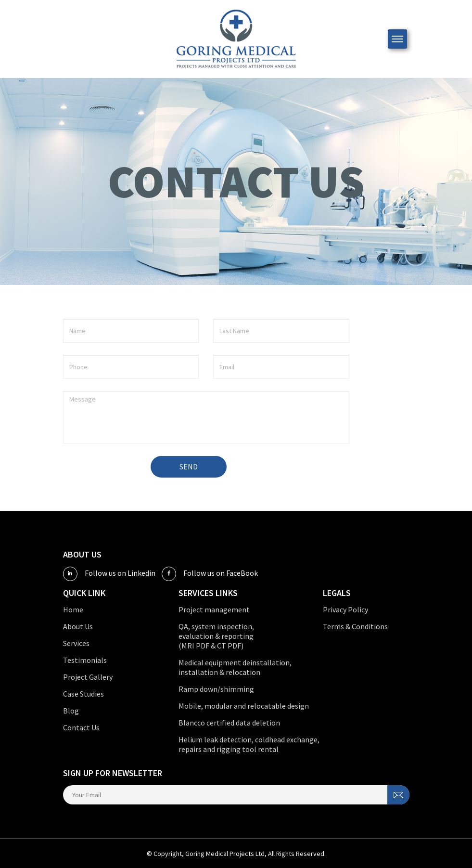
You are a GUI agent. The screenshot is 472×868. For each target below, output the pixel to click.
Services (76, 643)
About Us (78, 626)
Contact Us (81, 727)
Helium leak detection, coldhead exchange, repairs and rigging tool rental (249, 744)
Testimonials (85, 660)
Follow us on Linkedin (109, 574)
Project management (214, 609)
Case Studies (83, 694)
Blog (71, 711)
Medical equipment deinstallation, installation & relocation (235, 667)
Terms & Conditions (355, 626)
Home (73, 609)
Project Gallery (88, 677)
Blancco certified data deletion (229, 723)
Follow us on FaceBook (210, 574)
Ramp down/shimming (216, 689)
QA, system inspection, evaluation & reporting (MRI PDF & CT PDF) (216, 636)
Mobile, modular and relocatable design (244, 706)
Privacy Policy (345, 609)
